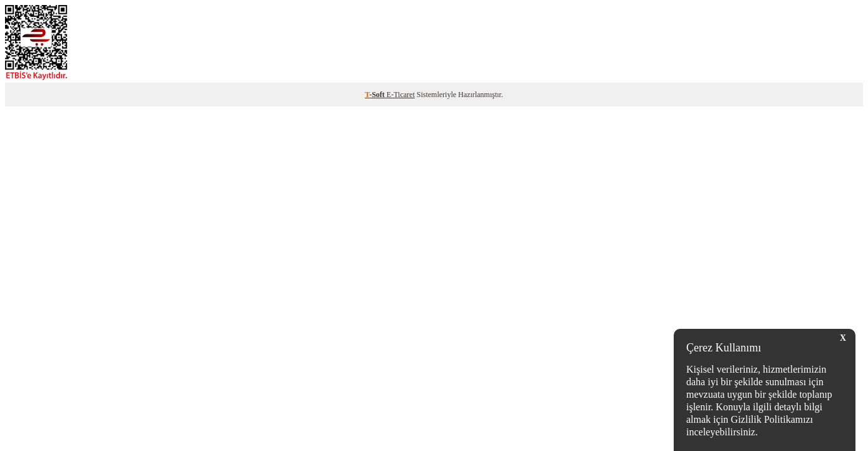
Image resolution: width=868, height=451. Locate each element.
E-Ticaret (401, 95)
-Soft (376, 95)
